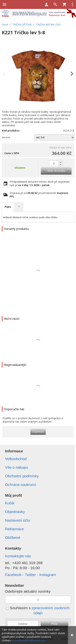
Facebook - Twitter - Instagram (30, 575)
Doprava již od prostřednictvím (39, 195)
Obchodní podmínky (22, 476)
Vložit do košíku (56, 171)
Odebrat (23, 624)
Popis (8, 207)
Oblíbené (13, 538)
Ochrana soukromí (21, 485)
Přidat (54, 624)
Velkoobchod (16, 459)
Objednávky (15, 512)
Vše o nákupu (16, 467)
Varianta (6, 137)
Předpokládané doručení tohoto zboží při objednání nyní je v (40, 183)
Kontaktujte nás (18, 556)
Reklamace (14, 529)
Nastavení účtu (18, 520)
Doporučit (38, 432)
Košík (10, 503)
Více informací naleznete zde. (29, 640)
